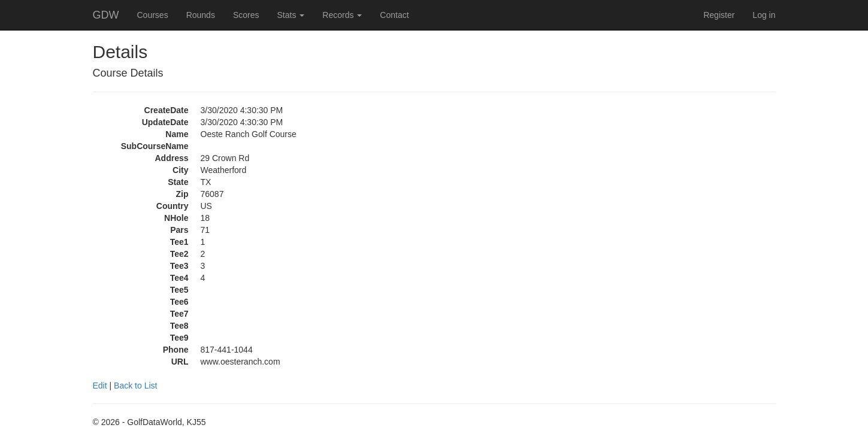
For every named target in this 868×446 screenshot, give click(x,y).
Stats (291, 15)
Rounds (201, 15)
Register (719, 15)
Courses (153, 15)
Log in (764, 15)
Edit (100, 386)
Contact (394, 15)
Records (342, 15)
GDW (106, 15)
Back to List (135, 386)
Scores (246, 15)
